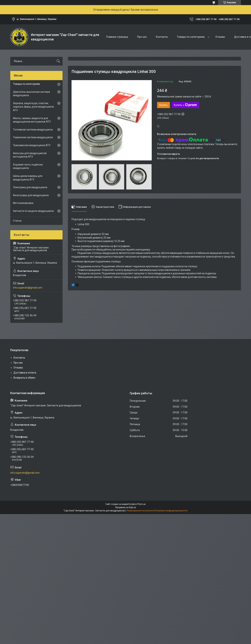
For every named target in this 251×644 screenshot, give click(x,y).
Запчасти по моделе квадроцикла (33, 211)
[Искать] (58, 61)
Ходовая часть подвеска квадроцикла (28, 166)
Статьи (17, 221)
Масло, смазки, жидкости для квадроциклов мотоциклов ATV (32, 120)
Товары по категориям (191, 37)
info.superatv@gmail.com (28, 288)
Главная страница (117, 37)
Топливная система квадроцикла (33, 130)
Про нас (142, 37)
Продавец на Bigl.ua (125, 507)
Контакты (162, 37)
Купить (164, 105)
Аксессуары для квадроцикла (31, 195)
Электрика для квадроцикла (30, 187)
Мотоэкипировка (23, 203)
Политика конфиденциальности (171, 511)
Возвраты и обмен (24, 378)
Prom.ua (141, 504)
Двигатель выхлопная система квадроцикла (31, 94)
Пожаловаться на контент (140, 511)
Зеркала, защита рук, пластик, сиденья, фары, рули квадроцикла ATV (33, 107)
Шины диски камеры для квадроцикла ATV (28, 178)
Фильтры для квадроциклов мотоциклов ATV (30, 155)
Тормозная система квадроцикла (33, 137)
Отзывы (220, 37)
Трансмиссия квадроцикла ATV (32, 145)
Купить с (185, 105)
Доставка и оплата (25, 373)
